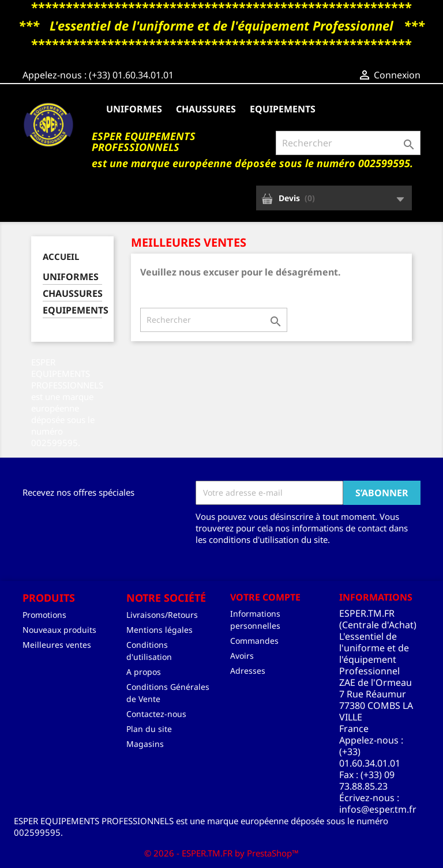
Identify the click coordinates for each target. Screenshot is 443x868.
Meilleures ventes (57, 645)
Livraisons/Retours (162, 615)
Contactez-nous (156, 714)
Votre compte (265, 597)
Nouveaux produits (59, 630)
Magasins (145, 744)
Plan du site (149, 729)
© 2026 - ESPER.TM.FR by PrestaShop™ (221, 853)
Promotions (44, 615)
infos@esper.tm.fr (378, 809)
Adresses (248, 671)
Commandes (254, 641)
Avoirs (242, 656)
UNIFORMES (134, 109)
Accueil (61, 256)
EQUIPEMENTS (283, 109)
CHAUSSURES (206, 109)
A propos (144, 672)
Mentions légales (159, 630)
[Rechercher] (348, 143)
